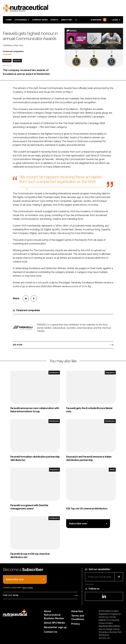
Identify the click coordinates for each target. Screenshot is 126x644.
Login (115, 20)
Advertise (77, 611)
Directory (67, 20)
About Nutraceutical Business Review (54, 615)
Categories (21, 20)
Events (54, 20)
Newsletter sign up (55, 627)
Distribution (7, 61)
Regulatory (17, 61)
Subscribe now (78, 524)
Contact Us (51, 632)
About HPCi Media (54, 623)
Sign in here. (28, 587)
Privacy (76, 624)
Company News (40, 20)
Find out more (11, 595)
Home (9, 20)
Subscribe (98, 20)
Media (112, 470)
